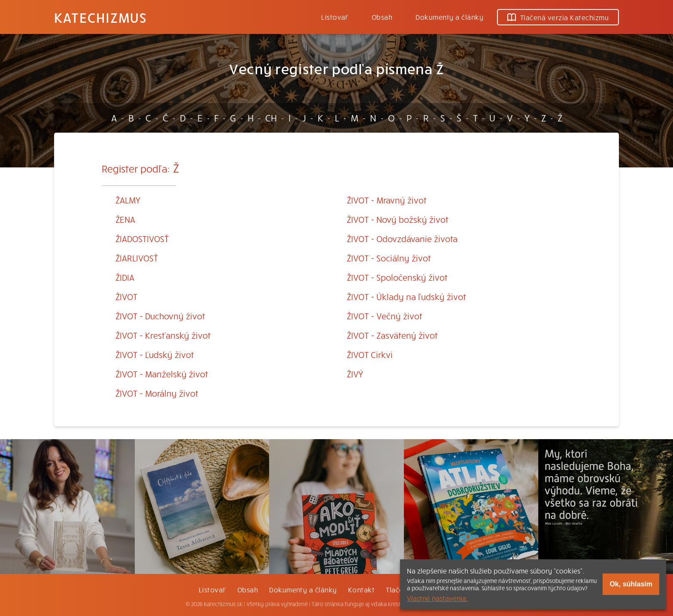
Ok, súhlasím (631, 584)
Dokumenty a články (449, 17)
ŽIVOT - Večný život (385, 316)
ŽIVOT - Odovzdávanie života (402, 238)
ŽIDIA (125, 277)
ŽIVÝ (355, 374)
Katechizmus (100, 17)
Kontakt (361, 589)
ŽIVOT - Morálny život (157, 393)
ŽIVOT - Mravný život (387, 200)
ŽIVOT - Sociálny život (389, 258)
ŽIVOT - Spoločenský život (397, 277)
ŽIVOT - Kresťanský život (163, 335)
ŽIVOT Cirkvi (370, 354)
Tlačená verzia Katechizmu (558, 17)
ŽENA (125, 219)
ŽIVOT (126, 296)
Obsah (382, 17)
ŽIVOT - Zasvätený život (392, 335)
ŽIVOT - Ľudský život (155, 354)
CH (271, 118)
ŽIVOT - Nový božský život (398, 219)
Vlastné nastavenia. (437, 598)
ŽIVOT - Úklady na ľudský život (406, 296)
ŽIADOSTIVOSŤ (142, 238)
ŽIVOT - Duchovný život (160, 316)
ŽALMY (128, 200)
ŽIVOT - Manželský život (162, 374)
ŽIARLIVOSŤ (137, 258)
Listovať (335, 17)
